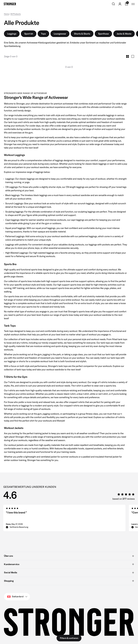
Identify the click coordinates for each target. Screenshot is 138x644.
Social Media (69, 572)
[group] (64, 519)
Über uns (69, 556)
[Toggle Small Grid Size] (127, 56)
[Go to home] (10, 4)
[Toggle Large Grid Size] (133, 56)
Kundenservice (69, 564)
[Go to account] (120, 4)
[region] (71, 519)
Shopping (69, 581)
